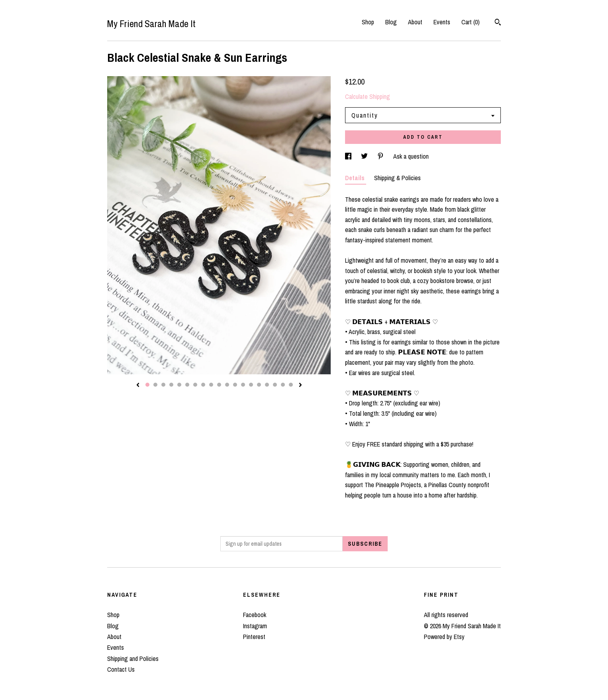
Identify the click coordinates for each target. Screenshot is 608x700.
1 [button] (147, 385)
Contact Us (121, 669)
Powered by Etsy (444, 637)
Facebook (255, 615)
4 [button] (171, 385)
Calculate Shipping (368, 96)
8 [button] (203, 385)
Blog (391, 22)
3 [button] (163, 385)
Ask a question (411, 156)
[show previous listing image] (138, 385)
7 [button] (195, 385)
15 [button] (259, 385)
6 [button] (187, 385)
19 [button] (291, 385)
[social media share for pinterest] (381, 156)
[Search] (498, 23)
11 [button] (227, 385)
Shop (368, 22)
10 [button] (219, 385)
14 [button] (251, 385)
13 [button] (243, 385)
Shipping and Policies (133, 659)
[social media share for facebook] (349, 156)
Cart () (471, 22)
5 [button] (179, 385)
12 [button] (235, 385)
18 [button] (283, 385)
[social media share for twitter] (365, 156)
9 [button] (211, 385)
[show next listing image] (300, 385)
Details (356, 178)
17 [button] (275, 385)
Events (442, 22)
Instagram (255, 626)
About (415, 22)
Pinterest (254, 637)
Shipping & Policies (397, 178)
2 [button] (155, 385)
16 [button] (267, 385)
